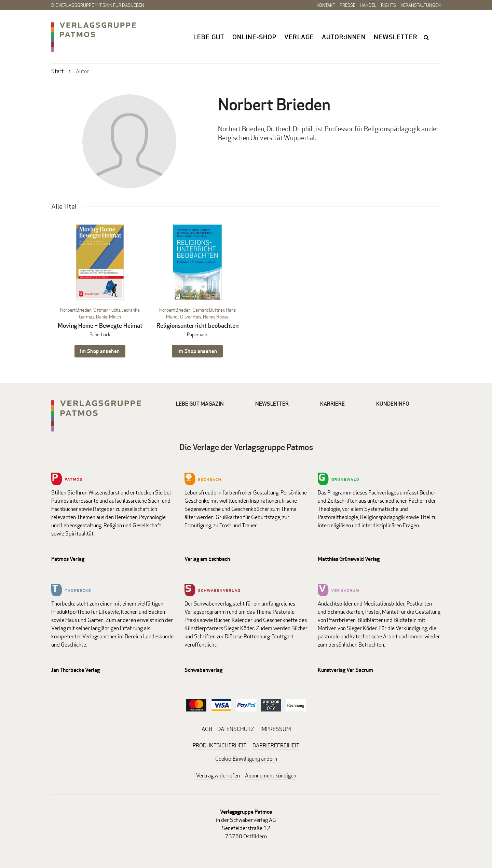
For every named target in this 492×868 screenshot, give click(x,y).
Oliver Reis (191, 317)
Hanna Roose (216, 317)
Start (57, 71)
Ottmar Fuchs (107, 310)
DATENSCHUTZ (236, 729)
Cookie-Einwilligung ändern (246, 759)
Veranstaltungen (421, 5)
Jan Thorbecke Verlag (76, 670)
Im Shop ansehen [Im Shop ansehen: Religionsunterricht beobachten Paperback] (197, 351)
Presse (347, 5)
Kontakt (326, 5)
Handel (368, 5)
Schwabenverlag (203, 670)
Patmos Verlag (68, 559)
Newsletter (396, 37)
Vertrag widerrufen (218, 776)
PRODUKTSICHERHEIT (220, 745)
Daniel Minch (108, 317)
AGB (207, 729)
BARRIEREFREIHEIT (276, 745)
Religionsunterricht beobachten (197, 325)
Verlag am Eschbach (207, 559)
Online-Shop (254, 37)
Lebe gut (209, 37)
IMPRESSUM (276, 729)
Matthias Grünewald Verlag (349, 559)
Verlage (299, 37)
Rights (388, 5)
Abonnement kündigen (271, 776)
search (427, 37)
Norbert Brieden (76, 310)
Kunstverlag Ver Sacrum (345, 670)
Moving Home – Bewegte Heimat (100, 325)
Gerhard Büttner (208, 310)
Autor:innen (344, 37)
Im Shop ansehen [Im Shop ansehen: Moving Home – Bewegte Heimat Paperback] (100, 351)
